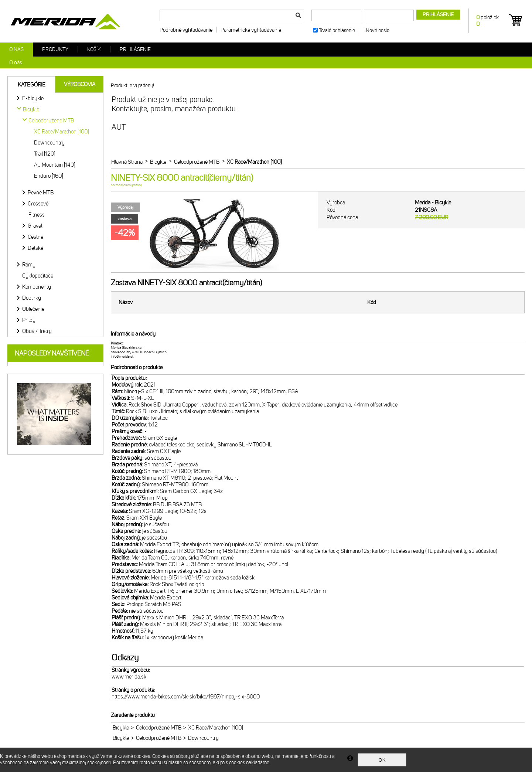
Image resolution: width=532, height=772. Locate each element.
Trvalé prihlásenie (337, 30)
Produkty (55, 49)
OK (382, 760)
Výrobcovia (80, 84)
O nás (16, 49)
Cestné (35, 237)
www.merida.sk (129, 677)
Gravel (35, 226)
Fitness (37, 215)
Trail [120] (45, 154)
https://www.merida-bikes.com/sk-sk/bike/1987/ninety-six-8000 (186, 697)
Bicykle (121, 728)
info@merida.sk (122, 357)
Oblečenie (33, 309)
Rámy (29, 265)
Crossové (38, 204)
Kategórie (32, 85)
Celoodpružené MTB (159, 728)
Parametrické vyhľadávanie (251, 30)
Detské (35, 248)
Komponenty (37, 287)
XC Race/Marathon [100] (62, 132)
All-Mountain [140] (55, 165)
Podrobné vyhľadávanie (186, 30)
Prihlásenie (135, 49)
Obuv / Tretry (37, 331)
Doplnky (32, 298)
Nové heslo (378, 30)
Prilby (29, 320)
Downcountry (49, 143)
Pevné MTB (41, 193)
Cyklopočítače (38, 276)
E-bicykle (33, 98)
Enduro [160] (49, 176)
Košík (94, 49)
